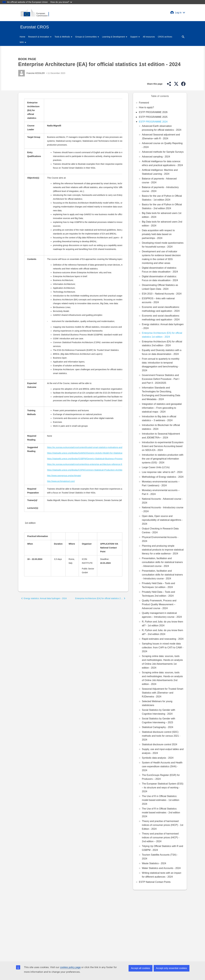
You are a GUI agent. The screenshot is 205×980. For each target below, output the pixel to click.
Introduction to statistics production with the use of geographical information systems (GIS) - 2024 (163, 459)
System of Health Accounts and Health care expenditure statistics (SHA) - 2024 (162, 766)
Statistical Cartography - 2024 (158, 727)
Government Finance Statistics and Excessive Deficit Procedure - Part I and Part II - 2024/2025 (161, 379)
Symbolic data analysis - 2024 (158, 758)
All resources (149, 37)
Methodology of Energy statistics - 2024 (163, 477)
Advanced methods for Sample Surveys (163, 152)
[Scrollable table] (73, 307)
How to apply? (146, 107)
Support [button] (135, 37)
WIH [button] (23, 42)
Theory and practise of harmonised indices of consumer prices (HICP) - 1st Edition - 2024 (163, 825)
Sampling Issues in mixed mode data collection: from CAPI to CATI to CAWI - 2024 (163, 648)
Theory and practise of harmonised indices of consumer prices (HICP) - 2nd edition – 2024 (161, 838)
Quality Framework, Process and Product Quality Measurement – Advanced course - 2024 (159, 604)
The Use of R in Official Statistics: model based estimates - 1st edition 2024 (161, 800)
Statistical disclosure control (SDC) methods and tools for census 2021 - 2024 (161, 736)
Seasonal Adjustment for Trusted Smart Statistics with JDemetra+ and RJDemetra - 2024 (163, 693)
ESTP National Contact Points (155, 882)
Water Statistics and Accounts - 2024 (161, 868)
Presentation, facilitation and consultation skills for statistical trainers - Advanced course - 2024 (162, 562)
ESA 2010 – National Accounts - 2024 (162, 294)
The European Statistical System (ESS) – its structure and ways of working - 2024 (163, 788)
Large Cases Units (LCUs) (156, 467)
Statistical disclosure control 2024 (160, 744)
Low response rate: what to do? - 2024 (162, 472)
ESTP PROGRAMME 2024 (153, 122)
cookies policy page (70, 967)
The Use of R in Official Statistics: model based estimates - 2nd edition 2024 (161, 813)
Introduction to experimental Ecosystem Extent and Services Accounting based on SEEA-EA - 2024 (163, 446)
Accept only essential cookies (172, 968)
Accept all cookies (140, 968)
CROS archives (165, 37)
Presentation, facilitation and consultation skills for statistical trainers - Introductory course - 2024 (162, 575)
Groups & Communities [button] (87, 37)
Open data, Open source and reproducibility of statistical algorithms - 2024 (162, 520)
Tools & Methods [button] (63, 37)
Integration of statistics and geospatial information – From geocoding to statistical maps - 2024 (162, 408)
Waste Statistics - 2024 (154, 863)
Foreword (144, 103)
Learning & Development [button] (115, 37)
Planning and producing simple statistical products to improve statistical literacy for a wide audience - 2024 (163, 550)
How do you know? (61, 2)
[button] (178, 13)
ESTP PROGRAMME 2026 (153, 112)
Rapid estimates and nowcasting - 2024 (163, 639)
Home (22, 37)
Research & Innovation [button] (40, 37)
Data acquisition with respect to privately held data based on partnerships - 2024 (158, 234)
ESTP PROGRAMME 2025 (153, 117)
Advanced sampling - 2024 (156, 157)
